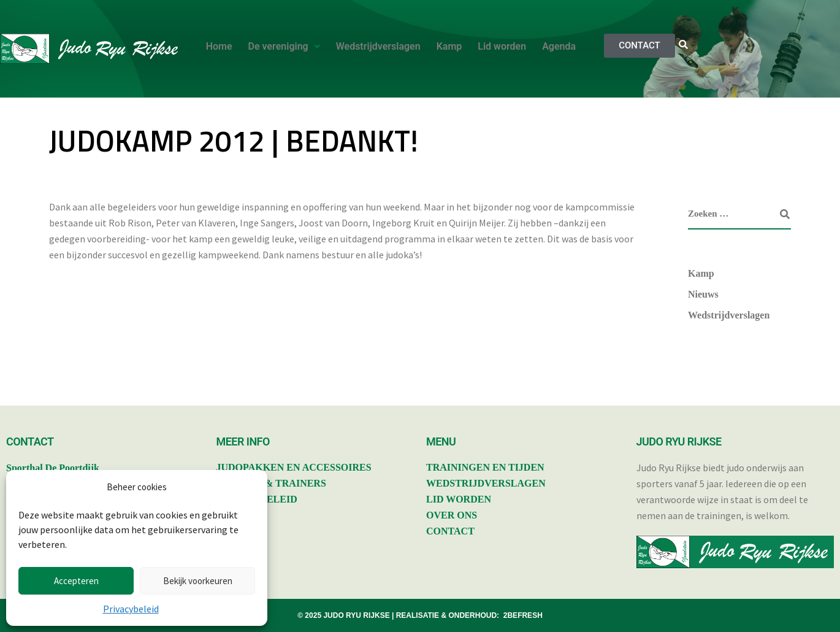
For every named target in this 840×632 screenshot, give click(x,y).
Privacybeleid (131, 609)
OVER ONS (452, 515)
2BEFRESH (523, 615)
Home (219, 46)
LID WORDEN (459, 499)
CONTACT (450, 531)
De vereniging (284, 46)
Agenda (559, 46)
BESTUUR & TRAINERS (271, 483)
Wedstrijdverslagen (378, 46)
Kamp (449, 46)
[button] (284, 47)
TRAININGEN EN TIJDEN (485, 467)
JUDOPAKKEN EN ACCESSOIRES (294, 467)
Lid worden (502, 46)
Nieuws (703, 294)
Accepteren (76, 581)
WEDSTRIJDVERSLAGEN (486, 483)
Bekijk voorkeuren (198, 581)
